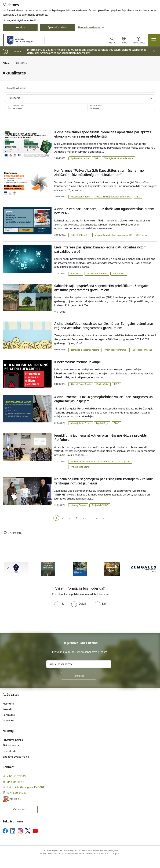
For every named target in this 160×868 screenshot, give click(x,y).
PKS (138, 197)
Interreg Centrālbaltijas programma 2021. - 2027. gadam (121, 235)
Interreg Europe (78, 505)
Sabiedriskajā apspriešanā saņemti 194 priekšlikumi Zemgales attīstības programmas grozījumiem (102, 288)
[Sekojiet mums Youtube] (35, 831)
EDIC (117, 384)
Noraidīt (20, 27)
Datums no (18, 106)
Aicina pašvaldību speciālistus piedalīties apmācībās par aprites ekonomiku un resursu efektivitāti (103, 134)
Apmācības (76, 274)
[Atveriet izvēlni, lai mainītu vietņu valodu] (124, 41)
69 (97, 518)
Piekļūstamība (11, 745)
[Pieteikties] (79, 676)
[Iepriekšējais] (8, 569)
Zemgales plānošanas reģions (85, 350)
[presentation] (29, 620)
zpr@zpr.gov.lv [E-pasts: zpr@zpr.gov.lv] (16, 782)
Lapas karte (10, 751)
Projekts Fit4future (80, 467)
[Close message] (154, 51)
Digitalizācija (102, 384)
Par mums (9, 715)
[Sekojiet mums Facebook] (5, 831)
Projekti (7, 709)
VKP (97, 158)
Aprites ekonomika (80, 158)
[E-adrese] (10, 799)
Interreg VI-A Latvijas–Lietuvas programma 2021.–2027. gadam (100, 462)
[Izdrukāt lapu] (80, 533)
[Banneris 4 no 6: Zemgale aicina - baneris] (112, 568)
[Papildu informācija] (20, 799)
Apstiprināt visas (57, 27)
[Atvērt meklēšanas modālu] (112, 41)
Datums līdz (96, 106)
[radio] (59, 604)
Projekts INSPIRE (100, 505)
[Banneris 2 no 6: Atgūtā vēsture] (48, 568)
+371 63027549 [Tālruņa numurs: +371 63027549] (16, 776)
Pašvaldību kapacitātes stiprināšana (113, 197)
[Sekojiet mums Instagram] (20, 831)
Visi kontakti (20, 809)
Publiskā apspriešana (142, 350)
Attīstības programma (115, 350)
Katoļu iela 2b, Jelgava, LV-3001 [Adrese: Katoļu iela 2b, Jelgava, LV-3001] (26, 787)
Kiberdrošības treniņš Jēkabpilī (78, 362)
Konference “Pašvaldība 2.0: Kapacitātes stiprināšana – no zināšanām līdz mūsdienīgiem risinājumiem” (99, 173)
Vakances (8, 720)
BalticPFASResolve (80, 235)
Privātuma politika (13, 740)
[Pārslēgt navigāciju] (154, 40)
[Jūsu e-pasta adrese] (79, 664)
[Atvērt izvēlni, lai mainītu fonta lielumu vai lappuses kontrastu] (138, 41)
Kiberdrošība (119, 274)
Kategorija (14, 98)
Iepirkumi (8, 704)
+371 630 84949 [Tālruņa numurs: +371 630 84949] (17, 793)
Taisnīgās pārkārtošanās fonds (119, 158)
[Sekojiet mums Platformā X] (28, 831)
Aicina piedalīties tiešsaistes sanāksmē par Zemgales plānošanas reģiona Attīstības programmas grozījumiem (104, 326)
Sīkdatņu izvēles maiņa (16, 757)
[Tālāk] (152, 569)
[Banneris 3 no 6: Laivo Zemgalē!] (80, 568)
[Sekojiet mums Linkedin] (13, 831)
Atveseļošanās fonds (81, 197)
